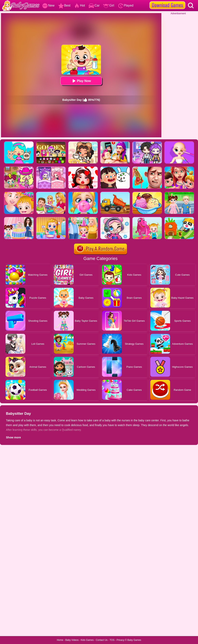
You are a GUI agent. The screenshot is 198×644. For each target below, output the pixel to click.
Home (60, 640)
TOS (112, 640)
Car (94, 5)
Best (64, 5)
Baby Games (134, 640)
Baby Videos (72, 640)
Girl (109, 5)
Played (126, 5)
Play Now (81, 81)
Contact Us (102, 640)
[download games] (167, 1)
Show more (13, 437)
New (48, 5)
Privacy (120, 640)
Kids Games (87, 640)
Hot (79, 5)
